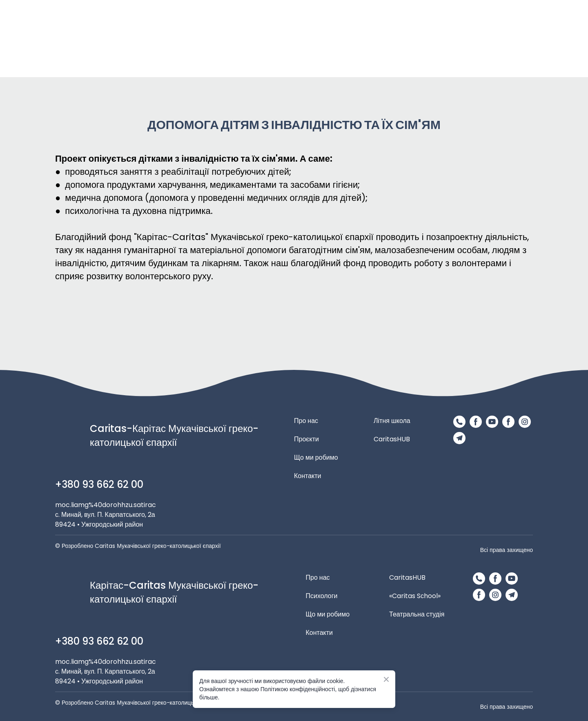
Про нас (306, 421)
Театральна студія (417, 614)
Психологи (322, 596)
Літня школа (392, 421)
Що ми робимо (316, 457)
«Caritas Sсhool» (415, 596)
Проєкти (306, 439)
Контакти (308, 476)
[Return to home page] (321, 39)
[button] (459, 422)
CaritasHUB (392, 439)
